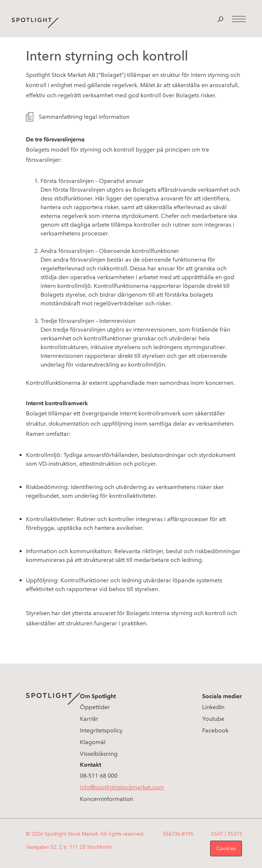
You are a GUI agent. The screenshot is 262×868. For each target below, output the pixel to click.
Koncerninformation (107, 799)
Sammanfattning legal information (84, 117)
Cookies (226, 849)
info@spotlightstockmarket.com (122, 787)
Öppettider (95, 707)
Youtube (213, 719)
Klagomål (93, 742)
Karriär (89, 719)
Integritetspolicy (101, 730)
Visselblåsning (99, 754)
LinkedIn (213, 707)
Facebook (215, 730)
